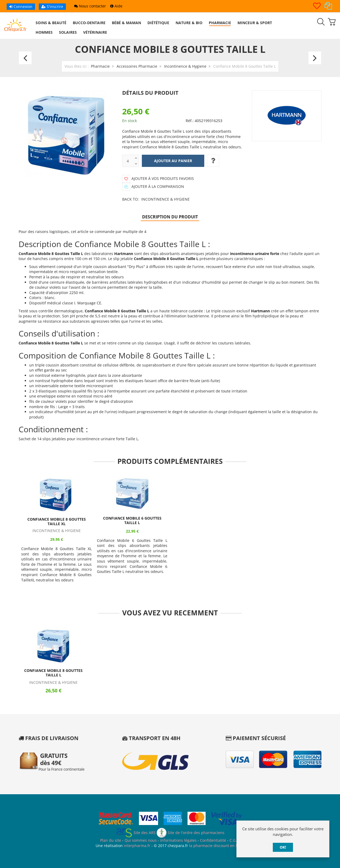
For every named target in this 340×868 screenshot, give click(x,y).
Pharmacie (100, 66)
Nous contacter (90, 6)
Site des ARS (136, 833)
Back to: (156, 199)
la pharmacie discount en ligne (217, 846)
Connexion (21, 7)
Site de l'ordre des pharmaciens (191, 833)
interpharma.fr (137, 846)
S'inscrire (52, 7)
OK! (283, 847)
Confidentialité (213, 840)
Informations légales (178, 840)
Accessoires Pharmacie (137, 66)
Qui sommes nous (141, 840)
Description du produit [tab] (170, 217)
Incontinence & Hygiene (185, 66)
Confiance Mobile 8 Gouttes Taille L (53, 673)
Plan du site (111, 840)
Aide (116, 6)
